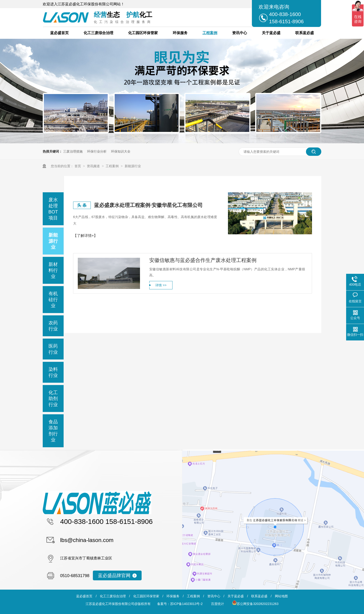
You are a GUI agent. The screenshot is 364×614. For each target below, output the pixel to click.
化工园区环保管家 (143, 33)
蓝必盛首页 (59, 33)
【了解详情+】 (85, 236)
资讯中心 (240, 33)
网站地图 (281, 596)
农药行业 (53, 326)
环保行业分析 (97, 151)
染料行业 (53, 372)
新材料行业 (53, 270)
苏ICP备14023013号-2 (186, 604)
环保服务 (180, 33)
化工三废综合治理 (98, 33)
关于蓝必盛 (271, 33)
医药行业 (53, 349)
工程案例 (210, 33)
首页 (78, 166)
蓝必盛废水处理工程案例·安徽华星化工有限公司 (148, 205)
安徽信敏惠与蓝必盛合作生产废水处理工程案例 (203, 260)
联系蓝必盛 (305, 33)
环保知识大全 (121, 151)
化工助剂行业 (53, 398)
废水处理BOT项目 (53, 209)
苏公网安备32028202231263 (255, 604)
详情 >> (161, 285)
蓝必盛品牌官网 (114, 575)
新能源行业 (133, 166)
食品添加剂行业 (53, 431)
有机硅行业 (53, 300)
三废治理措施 (73, 151)
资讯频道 (94, 166)
